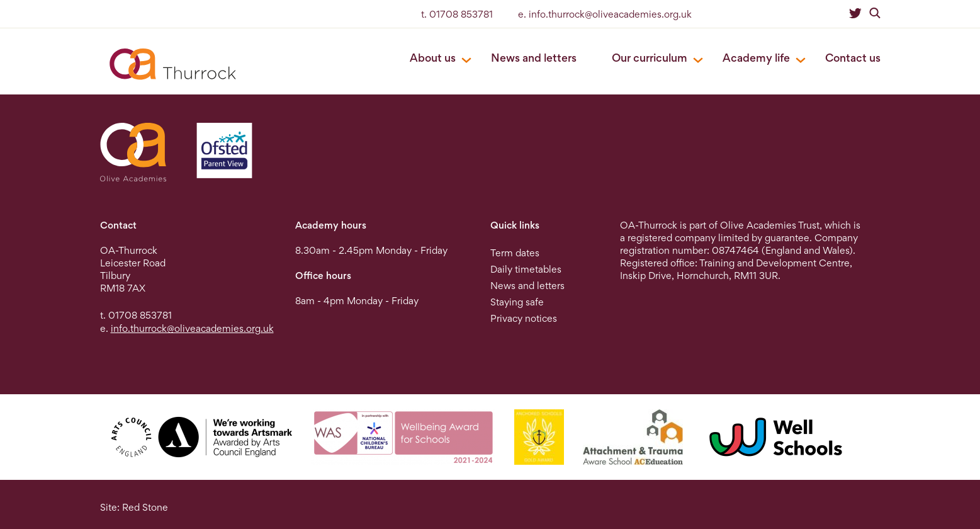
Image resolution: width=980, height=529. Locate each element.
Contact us (853, 58)
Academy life (756, 58)
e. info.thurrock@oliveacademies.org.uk (605, 14)
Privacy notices (524, 318)
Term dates (515, 253)
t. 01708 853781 (457, 14)
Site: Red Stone (134, 507)
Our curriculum (650, 58)
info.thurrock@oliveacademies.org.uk (192, 328)
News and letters (534, 58)
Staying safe (517, 302)
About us (433, 58)
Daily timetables (526, 269)
